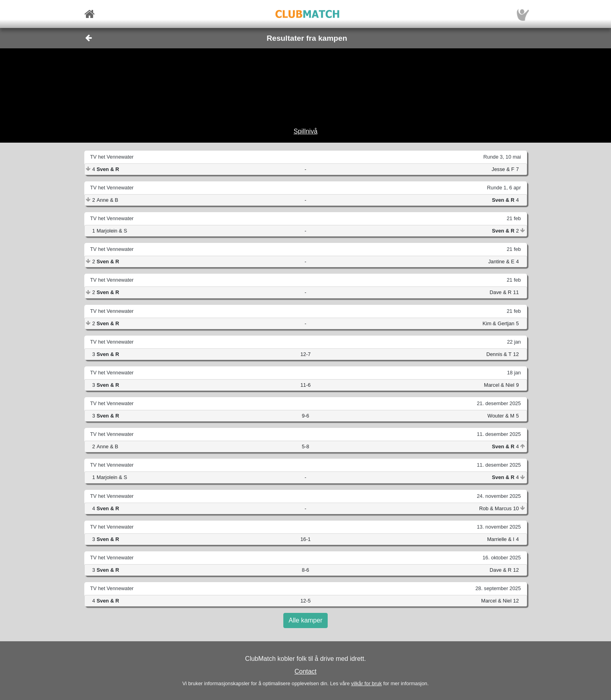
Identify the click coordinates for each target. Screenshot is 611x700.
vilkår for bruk (367, 683)
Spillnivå (306, 131)
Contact (305, 671)
